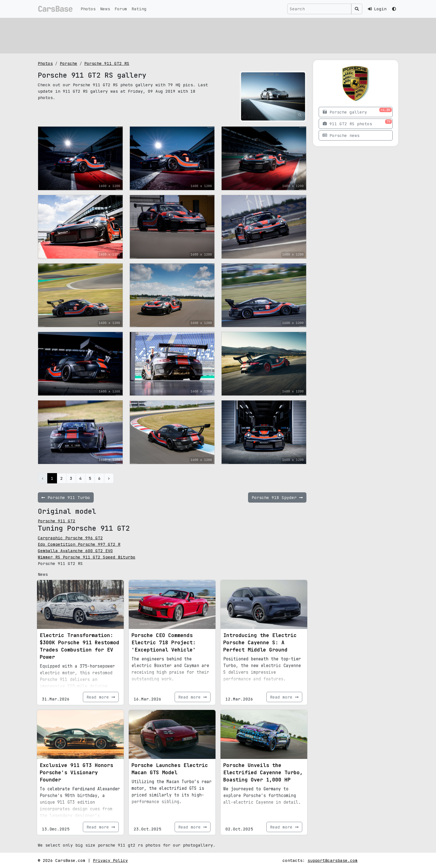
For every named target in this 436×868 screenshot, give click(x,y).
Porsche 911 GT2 (57, 521)
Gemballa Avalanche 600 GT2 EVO (75, 551)
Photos (88, 9)
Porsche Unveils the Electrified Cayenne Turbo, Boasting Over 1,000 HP (263, 772)
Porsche (69, 63)
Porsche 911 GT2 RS (107, 63)
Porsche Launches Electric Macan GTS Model (170, 769)
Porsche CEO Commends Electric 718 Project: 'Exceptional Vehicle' (164, 642)
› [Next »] (109, 478)
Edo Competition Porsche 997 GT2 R (79, 544)
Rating (139, 9)
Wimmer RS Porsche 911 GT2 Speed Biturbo (87, 557)
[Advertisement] (205, 35)
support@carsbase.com (333, 860)
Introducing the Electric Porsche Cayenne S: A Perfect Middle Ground (260, 642)
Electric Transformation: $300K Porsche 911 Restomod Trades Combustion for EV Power (80, 646)
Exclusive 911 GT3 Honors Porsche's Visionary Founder (76, 772)
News (105, 9)
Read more (101, 697)
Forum (121, 9)
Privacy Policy (110, 860)
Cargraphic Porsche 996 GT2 (70, 538)
